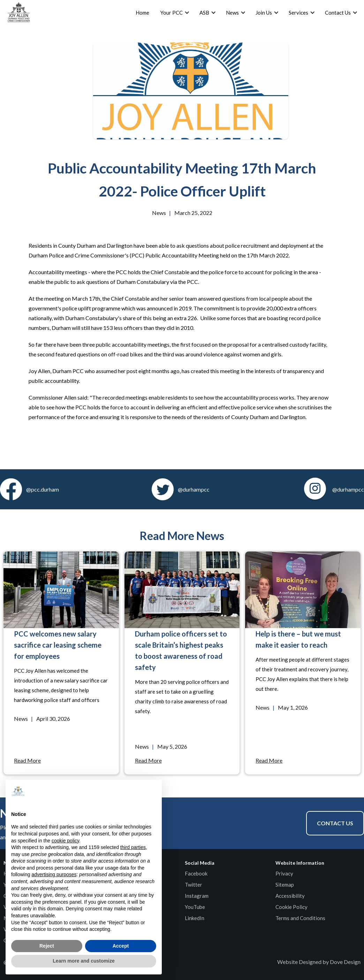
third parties (133, 847)
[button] (153, 791)
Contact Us (335, 823)
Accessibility (290, 896)
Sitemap (285, 885)
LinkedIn (195, 918)
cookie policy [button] (65, 841)
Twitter (194, 885)
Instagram (197, 896)
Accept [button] (121, 946)
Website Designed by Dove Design (319, 962)
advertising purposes (54, 874)
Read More (27, 760)
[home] (19, 13)
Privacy (284, 873)
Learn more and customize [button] (84, 961)
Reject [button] (47, 946)
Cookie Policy (291, 907)
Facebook (196, 873)
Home (142, 13)
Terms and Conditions (300, 918)
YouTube (195, 907)
